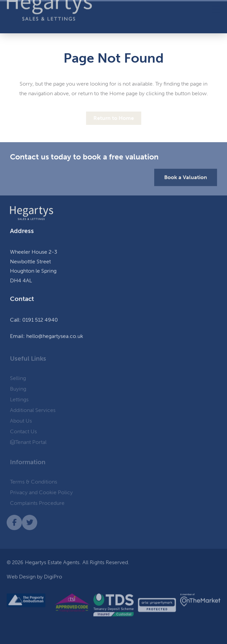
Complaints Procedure (37, 504)
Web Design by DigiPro (34, 579)
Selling (20, 380)
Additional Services (34, 412)
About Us (23, 422)
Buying (18, 390)
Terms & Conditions (34, 483)
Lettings (21, 401)
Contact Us (23, 433)
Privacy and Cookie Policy (41, 494)
